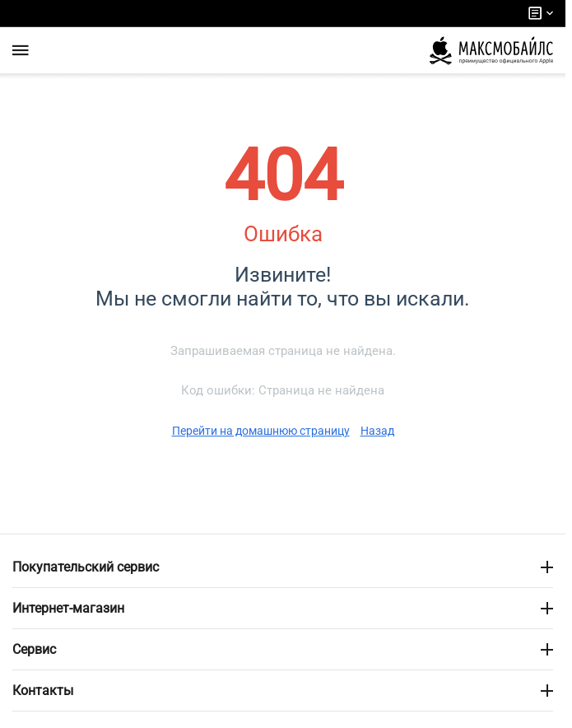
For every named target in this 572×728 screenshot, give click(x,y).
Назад (377, 431)
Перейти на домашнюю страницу (261, 431)
